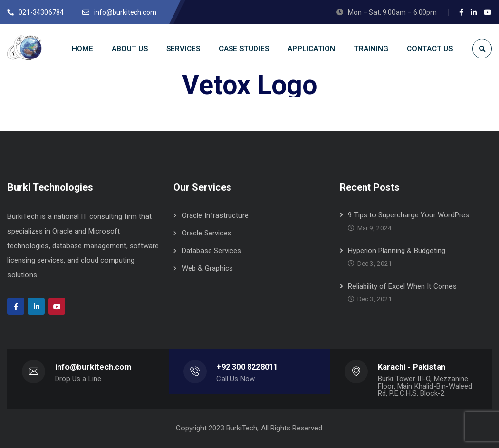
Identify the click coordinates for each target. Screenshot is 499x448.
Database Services (211, 251)
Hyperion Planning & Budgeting (397, 251)
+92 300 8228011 (247, 367)
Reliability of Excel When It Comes (402, 287)
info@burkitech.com (93, 367)
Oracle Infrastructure (215, 216)
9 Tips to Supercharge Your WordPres (409, 215)
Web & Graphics (207, 269)
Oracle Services (207, 234)
